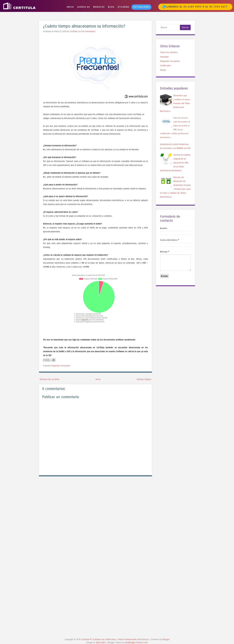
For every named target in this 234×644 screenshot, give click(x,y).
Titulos (163, 70)
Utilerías (123, 7)
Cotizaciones (141, 7)
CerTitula (74, 31)
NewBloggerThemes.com (136, 642)
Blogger (166, 639)
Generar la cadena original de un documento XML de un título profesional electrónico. (175, 163)
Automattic (101, 642)
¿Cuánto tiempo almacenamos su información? (84, 26)
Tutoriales (164, 57)
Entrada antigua (144, 379)
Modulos (99, 7)
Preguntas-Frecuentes (61, 366)
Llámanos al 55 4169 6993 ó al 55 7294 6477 (195, 7)
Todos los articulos (169, 52)
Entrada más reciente (50, 379)
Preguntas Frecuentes (170, 61)
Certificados (166, 66)
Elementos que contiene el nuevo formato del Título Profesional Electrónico (175, 103)
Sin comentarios (88, 31)
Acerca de (84, 7)
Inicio (70, 7)
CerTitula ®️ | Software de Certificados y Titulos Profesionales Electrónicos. (115, 639)
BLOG (111, 7)
